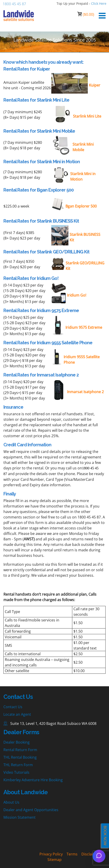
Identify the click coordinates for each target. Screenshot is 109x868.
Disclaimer (91, 854)
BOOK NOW (105, 836)
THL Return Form (18, 765)
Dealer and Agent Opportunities (31, 810)
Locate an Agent (17, 714)
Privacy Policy (51, 854)
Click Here (99, 4)
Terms (72, 854)
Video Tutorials (16, 772)
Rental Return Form (20, 750)
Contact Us (13, 707)
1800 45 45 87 (14, 4)
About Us (11, 802)
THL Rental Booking (20, 757)
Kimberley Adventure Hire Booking (33, 780)
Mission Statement (19, 817)
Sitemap (54, 860)
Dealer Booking (17, 742)
